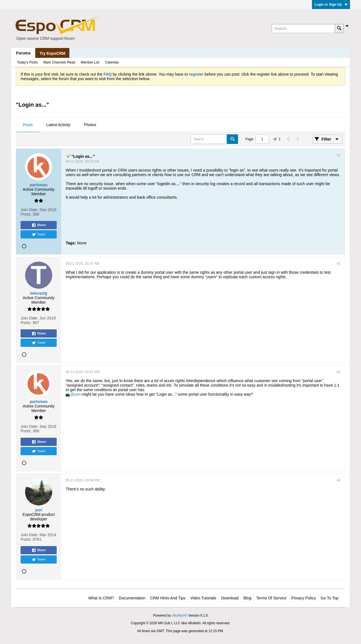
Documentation (132, 598)
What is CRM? (101, 598)
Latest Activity (58, 125)
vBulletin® (180, 615)
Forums (23, 53)
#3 (339, 372)
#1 (339, 155)
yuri (77, 394)
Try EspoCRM (52, 53)
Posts (28, 125)
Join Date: (29, 210)
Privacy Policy (304, 598)
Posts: (26, 214)
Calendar (112, 62)
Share (39, 225)
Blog (247, 598)
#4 (339, 480)
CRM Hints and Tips (168, 598)
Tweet (38, 235)
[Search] (303, 29)
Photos (90, 125)
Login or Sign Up (331, 5)
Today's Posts (27, 62)
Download (230, 598)
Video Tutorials (203, 598)
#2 (339, 264)
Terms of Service (271, 598)
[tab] (28, 125)
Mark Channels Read (59, 62)
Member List (90, 62)
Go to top (330, 598)
